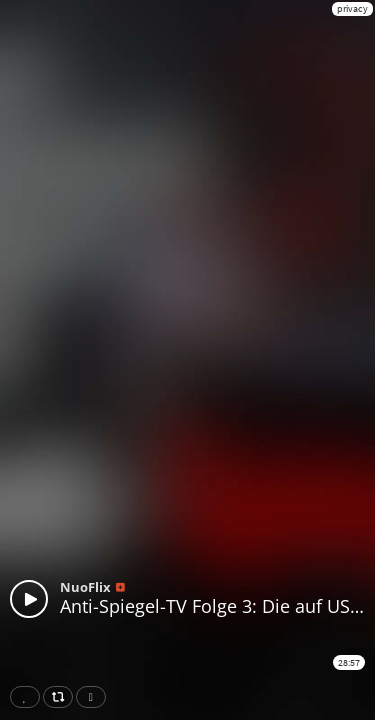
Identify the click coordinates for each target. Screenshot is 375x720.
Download (95, 697)
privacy (352, 8)
